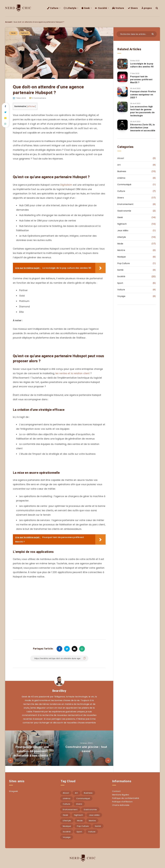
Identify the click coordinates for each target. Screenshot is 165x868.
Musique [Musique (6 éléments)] (67, 826)
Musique (121, 257)
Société (101, 8)
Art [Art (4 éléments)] (76, 793)
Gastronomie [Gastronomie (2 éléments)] (90, 809)
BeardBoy (59, 691)
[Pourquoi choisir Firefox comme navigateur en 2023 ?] (122, 92)
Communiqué (124, 185)
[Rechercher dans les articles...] (137, 34)
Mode (120, 244)
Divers (133, 8)
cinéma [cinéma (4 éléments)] (67, 798)
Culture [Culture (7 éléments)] (66, 804)
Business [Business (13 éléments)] (88, 793)
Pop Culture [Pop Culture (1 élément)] (83, 826)
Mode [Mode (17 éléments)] (80, 821)
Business (122, 171)
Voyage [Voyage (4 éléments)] (67, 837)
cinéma (121, 178)
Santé (120, 270)
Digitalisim (66, 185)
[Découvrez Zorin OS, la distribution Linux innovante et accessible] (122, 125)
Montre (121, 250)
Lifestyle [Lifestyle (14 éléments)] (67, 821)
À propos (147, 8)
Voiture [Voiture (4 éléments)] (92, 832)
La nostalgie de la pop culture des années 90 (142, 65)
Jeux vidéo (123, 230)
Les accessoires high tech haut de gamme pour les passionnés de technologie (142, 111)
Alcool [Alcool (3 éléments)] (66, 793)
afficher (31, 106)
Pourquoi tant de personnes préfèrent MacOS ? (141, 80)
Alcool (121, 158)
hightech (25, 33)
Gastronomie (124, 211)
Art (119, 165)
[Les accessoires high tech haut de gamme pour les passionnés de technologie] (122, 107)
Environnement (125, 204)
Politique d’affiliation (122, 802)
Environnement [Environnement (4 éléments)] (70, 809)
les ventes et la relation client (73, 373)
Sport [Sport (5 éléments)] (79, 832)
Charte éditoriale (121, 805)
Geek (86, 8)
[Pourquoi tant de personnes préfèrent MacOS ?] (122, 77)
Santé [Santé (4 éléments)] (98, 826)
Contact (116, 791)
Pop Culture (123, 263)
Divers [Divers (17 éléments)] (79, 804)
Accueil (9, 22)
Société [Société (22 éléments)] (67, 832)
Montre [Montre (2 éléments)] (92, 821)
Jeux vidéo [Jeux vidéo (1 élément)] (94, 815)
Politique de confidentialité (126, 798)
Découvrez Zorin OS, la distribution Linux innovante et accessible (143, 128)
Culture (53, 8)
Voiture (118, 8)
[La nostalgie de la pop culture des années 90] (122, 64)
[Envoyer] (153, 34)
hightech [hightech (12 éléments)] (79, 815)
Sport (120, 283)
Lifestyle (70, 8)
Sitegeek (13, 791)
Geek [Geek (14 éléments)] (65, 815)
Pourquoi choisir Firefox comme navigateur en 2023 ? (143, 94)
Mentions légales (121, 795)
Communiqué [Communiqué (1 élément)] (83, 798)
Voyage (121, 296)
